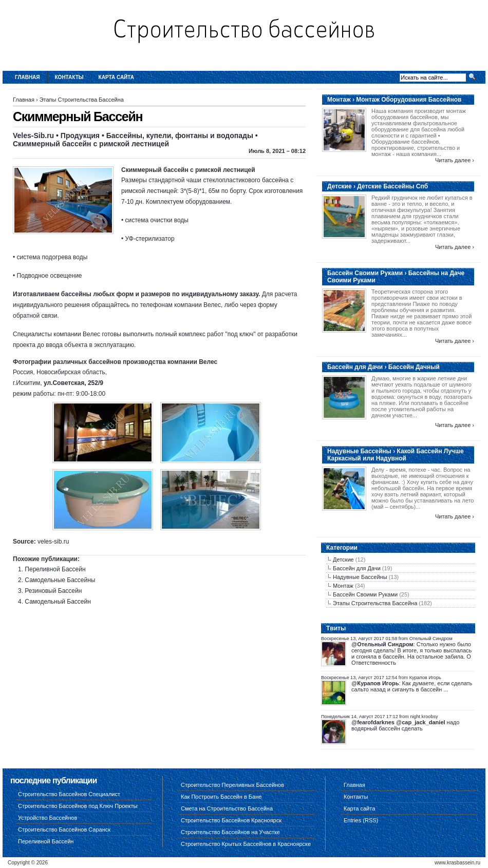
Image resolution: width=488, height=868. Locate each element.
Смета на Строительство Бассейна (227, 808)
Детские (343, 560)
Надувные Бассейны (360, 577)
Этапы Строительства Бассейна (82, 100)
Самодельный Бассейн (58, 602)
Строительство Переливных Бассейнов (232, 785)
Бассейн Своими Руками (365, 594)
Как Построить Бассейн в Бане (221, 797)
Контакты (69, 77)
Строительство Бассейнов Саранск (64, 830)
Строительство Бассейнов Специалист (69, 794)
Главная (27, 77)
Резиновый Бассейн (53, 591)
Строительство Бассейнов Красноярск (231, 820)
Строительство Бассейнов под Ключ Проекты (78, 806)
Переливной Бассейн (55, 569)
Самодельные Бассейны (60, 580)
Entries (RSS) (361, 820)
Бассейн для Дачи (357, 568)
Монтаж (343, 586)
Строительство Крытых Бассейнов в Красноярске (246, 844)
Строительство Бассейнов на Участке (230, 832)
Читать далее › (455, 160)
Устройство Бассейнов (48, 818)
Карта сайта (116, 77)
